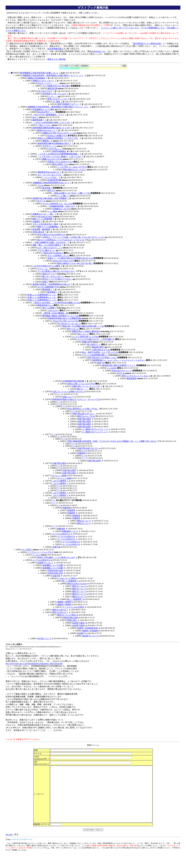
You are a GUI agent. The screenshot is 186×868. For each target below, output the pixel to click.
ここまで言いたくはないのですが (72, 167)
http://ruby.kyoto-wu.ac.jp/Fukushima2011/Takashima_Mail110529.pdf (34, 664)
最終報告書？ (38, 120)
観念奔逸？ (47, 188)
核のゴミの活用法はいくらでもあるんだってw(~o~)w (61, 240)
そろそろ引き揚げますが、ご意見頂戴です (96, 339)
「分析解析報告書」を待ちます (61, 206)
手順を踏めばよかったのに (74, 170)
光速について (68, 397)
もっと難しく (63, 196)
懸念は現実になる (60, 164)
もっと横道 (52, 211)
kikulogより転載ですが (57, 136)
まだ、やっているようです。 (50, 175)
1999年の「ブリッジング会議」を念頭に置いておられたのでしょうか (73, 237)
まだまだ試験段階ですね (48, 287)
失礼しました (83, 334)
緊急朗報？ (47, 290)
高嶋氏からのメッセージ (43, 81)
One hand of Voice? (45, 217)
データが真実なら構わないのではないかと (56, 271)
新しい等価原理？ (70, 581)
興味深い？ (47, 141)
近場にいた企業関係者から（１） (42, 295)
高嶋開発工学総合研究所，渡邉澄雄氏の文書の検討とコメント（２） (58, 107)
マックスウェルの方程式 (73, 607)
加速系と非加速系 (90, 631)
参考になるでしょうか (57, 99)
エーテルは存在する (61, 534)
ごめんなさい (53, 310)
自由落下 (81, 633)
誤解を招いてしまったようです (86, 386)
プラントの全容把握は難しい (95, 355)
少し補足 (56, 102)
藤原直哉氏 (132, 378)
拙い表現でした (94, 344)
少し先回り (27, 550)
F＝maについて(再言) (67, 578)
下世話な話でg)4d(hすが (53, 253)
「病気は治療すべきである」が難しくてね (71, 193)
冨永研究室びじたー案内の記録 (147, 44)
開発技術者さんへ (45, 305)
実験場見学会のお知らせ (48, 172)
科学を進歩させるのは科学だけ (51, 235)
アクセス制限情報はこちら (153, 28)
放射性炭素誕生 (59, 151)
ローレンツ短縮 (64, 478)
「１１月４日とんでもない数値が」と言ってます (59, 156)
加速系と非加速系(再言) (88, 628)
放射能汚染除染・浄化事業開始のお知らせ (51, 284)
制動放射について (70, 531)
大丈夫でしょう (49, 146)
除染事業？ (52, 292)
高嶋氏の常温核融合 (36, 78)
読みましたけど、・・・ (48, 83)
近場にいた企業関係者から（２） (42, 297)
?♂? (59, 394)
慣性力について (84, 521)
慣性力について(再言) (67, 615)
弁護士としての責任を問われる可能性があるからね (70, 258)
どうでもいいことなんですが (40, 552)
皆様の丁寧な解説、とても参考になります (56, 557)
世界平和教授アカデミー (68, 104)
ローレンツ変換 (59, 476)
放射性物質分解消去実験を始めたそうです (51, 128)
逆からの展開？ (49, 308)
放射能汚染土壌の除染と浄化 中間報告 (49, 198)
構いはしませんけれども (53, 276)
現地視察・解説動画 (41, 229)
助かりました (73, 329)
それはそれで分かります (63, 261)
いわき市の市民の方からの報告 (46, 266)
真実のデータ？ (49, 274)
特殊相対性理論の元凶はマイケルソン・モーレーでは (76, 399)
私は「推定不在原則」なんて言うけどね (100, 352)
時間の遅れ (72, 620)
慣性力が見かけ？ (60, 610)
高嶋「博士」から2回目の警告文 (47, 245)
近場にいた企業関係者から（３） (42, 300)
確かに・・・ (83, 389)
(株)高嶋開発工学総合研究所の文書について (39, 73)
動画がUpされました (46, 130)
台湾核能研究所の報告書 (73, 381)
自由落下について (45, 563)
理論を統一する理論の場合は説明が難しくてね (83, 326)
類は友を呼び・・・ (46, 112)
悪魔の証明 (87, 342)
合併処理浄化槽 (54, 180)
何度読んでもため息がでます (60, 162)
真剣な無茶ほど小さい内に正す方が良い (75, 263)
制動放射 (61, 529)
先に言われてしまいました (69, 324)
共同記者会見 (38, 232)
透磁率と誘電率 (64, 602)
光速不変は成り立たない (84, 414)
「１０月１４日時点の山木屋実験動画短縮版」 (58, 154)
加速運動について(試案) (53, 565)
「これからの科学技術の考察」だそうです (51, 122)
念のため (121, 373)
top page (9, 846)
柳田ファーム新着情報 (42, 219)
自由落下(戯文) (79, 623)
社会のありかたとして (122, 371)
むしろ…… (52, 96)
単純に (45, 282)
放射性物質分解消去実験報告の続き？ (54, 143)
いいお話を (112, 368)
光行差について (44, 639)
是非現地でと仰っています (54, 94)
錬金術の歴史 (98, 347)
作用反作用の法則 (55, 571)
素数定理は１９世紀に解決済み (86, 331)
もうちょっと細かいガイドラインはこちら (120, 28)
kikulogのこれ (99, 51)
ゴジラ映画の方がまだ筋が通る (56, 86)
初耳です (51, 191)
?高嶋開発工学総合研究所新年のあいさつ (51, 183)
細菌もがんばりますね (52, 159)
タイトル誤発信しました (58, 256)
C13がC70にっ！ (55, 149)
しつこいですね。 (50, 177)
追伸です (101, 363)
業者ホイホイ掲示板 (56, 59)
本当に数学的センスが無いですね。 (83, 409)
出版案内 (36, 222)
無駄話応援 (52, 88)
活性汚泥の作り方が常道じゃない (102, 358)
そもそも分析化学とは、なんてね (57, 204)
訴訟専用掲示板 (54, 49)
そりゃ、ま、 (43, 269)
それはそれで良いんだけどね (65, 321)
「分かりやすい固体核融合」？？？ (48, 115)
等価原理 (81, 453)
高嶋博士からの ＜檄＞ (43, 214)
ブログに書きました (46, 250)
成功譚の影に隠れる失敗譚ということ (119, 365)
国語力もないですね (86, 416)
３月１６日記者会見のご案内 (45, 224)
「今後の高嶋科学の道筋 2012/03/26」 (50, 242)
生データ (41, 201)
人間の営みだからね (101, 350)
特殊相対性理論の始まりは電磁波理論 (64, 318)
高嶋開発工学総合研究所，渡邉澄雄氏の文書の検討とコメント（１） (53, 75)
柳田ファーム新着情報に (48, 227)
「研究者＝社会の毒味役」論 (55, 313)
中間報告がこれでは (61, 209)
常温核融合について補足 (43, 109)
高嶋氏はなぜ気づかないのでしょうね (59, 133)
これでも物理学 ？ (60, 481)
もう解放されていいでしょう (95, 429)
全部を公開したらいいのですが (81, 384)
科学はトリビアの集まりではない (57, 279)
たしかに (36, 555)
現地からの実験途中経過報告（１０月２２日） (58, 138)
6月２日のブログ (45, 91)
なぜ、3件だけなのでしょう (50, 248)
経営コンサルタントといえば (135, 376)
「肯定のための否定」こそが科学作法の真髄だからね (56, 303)
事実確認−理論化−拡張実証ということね (60, 316)
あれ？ (35, 117)
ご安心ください (44, 125)
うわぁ (40, 185)
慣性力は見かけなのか (77, 584)
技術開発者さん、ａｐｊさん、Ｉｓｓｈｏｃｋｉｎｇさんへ (119, 360)
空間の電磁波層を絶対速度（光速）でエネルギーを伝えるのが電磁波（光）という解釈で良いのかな (112, 441)
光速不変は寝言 (84, 419)
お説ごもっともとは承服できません (68, 392)
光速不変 (56, 547)
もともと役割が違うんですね (85, 337)
